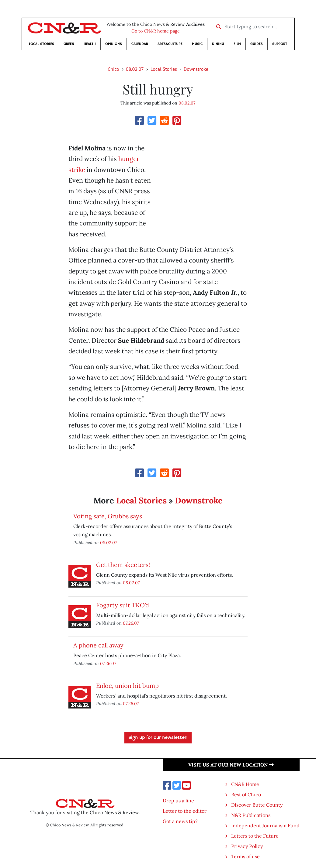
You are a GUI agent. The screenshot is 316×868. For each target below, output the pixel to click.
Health (90, 44)
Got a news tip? (180, 821)
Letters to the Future (255, 836)
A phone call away (98, 645)
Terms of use (245, 856)
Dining (218, 44)
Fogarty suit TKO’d (123, 605)
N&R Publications (251, 815)
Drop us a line (178, 801)
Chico (113, 69)
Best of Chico (246, 794)
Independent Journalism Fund (265, 825)
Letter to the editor (185, 811)
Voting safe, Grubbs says (108, 516)
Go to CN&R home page (156, 31)
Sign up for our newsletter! (158, 738)
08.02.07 (135, 69)
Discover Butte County (257, 805)
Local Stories (42, 44)
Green (69, 44)
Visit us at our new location (231, 765)
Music (197, 44)
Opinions (114, 44)
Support (280, 44)
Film (237, 44)
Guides (257, 44)
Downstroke (196, 69)
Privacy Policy (247, 846)
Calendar (140, 44)
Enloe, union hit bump (127, 686)
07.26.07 (131, 623)
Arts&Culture (170, 44)
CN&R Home (245, 784)
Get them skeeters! (123, 565)
